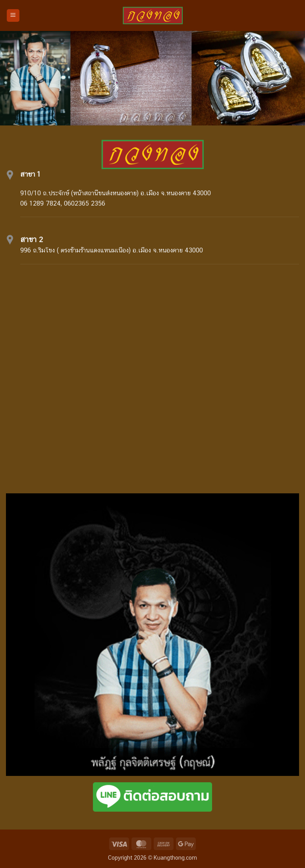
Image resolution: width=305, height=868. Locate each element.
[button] (13, 16)
